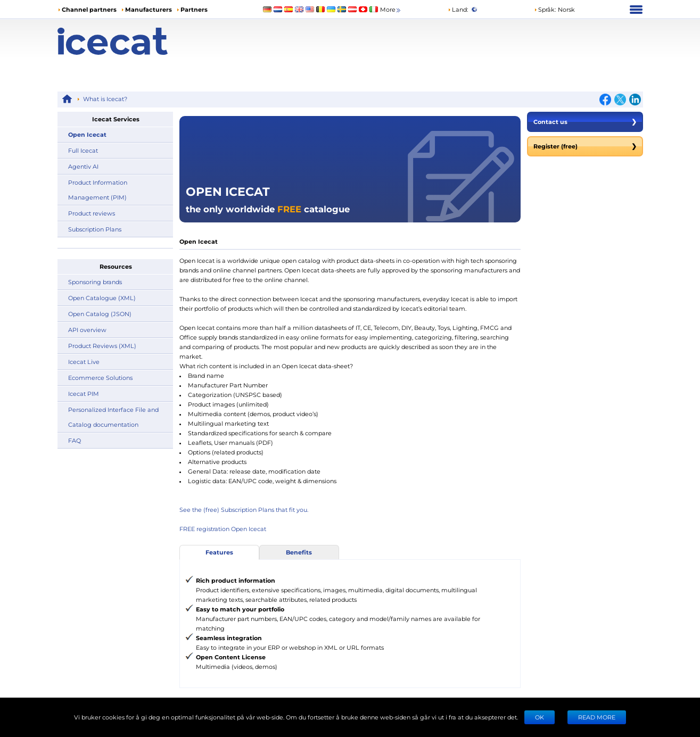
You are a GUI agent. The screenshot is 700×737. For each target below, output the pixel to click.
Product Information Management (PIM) (98, 190)
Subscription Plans (95, 229)
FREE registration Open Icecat (223, 529)
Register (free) (585, 146)
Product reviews (92, 213)
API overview (87, 330)
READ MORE (597, 717)
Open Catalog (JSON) (100, 314)
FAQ (75, 440)
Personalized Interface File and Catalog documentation (113, 417)
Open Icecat (87, 134)
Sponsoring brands (95, 282)
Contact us (585, 122)
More (391, 10)
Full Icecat (83, 150)
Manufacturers (149, 9)
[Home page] (131, 41)
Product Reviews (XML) (102, 346)
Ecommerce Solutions (100, 378)
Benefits (299, 552)
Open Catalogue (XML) (102, 298)
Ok (540, 717)
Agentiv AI (83, 166)
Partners (194, 9)
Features (219, 552)
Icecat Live (84, 362)
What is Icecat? (105, 99)
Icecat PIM (84, 394)
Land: (458, 9)
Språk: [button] (545, 9)
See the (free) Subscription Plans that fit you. (244, 510)
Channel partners (89, 9)
